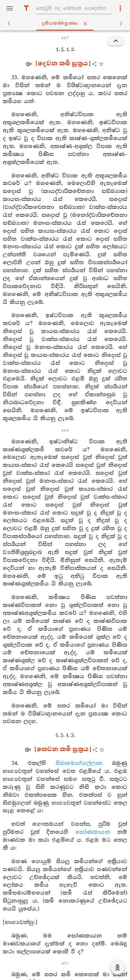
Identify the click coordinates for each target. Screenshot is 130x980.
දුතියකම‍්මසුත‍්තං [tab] (66, 24)
